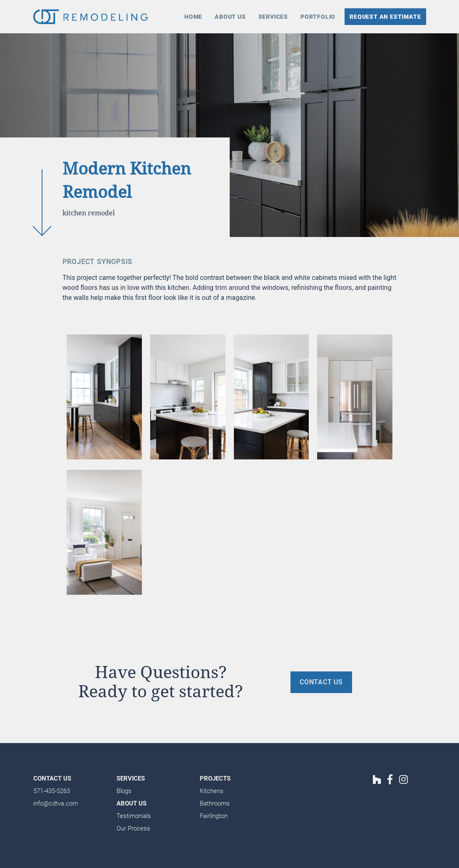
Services (273, 17)
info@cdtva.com (56, 803)
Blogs (124, 791)
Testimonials (134, 816)
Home (193, 17)
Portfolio (318, 17)
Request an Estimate (385, 17)
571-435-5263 (52, 791)
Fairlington (214, 816)
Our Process (133, 828)
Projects (215, 778)
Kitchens (212, 791)
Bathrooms (215, 803)
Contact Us (52, 778)
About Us (230, 17)
